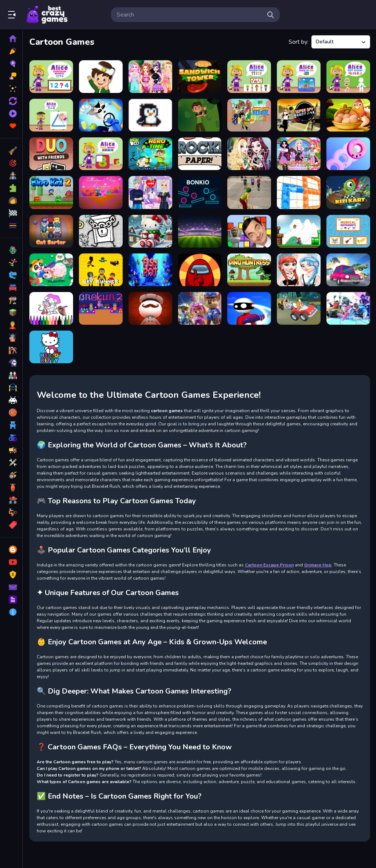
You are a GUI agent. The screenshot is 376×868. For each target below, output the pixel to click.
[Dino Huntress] (249, 270)
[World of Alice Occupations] (249, 77)
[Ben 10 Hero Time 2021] (150, 154)
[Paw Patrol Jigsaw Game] (200, 308)
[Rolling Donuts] (348, 154)
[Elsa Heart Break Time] (150, 192)
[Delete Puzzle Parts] (101, 77)
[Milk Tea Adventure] (101, 231)
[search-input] (189, 15)
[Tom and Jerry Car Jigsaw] (299, 308)
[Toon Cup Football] (200, 231)
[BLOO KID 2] (51, 192)
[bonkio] (200, 192)
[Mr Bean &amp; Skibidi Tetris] (249, 231)
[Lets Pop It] (299, 192)
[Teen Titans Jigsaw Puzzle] (348, 308)
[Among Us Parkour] (200, 270)
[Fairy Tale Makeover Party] (150, 77)
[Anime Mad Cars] (348, 270)
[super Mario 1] (299, 231)
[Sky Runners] (101, 270)
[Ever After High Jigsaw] (249, 154)
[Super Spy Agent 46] (299, 115)
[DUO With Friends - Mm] (51, 154)
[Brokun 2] (101, 308)
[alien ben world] (200, 115)
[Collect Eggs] (348, 115)
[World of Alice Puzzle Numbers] (101, 154)
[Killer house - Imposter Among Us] (150, 308)
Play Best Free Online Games (47, 15)
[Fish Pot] (150, 270)
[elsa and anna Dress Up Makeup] (299, 270)
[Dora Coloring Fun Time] (51, 308)
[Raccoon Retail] (101, 115)
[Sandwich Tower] (200, 77)
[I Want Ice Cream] (150, 115)
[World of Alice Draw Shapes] (51, 115)
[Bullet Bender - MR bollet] (249, 308)
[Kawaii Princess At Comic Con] (299, 154)
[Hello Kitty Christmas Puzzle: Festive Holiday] (150, 231)
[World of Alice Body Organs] (348, 77)
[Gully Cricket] (249, 192)
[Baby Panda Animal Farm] (51, 270)
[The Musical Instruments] (348, 231)
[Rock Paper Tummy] (200, 154)
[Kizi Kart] (348, 192)
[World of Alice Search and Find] (299, 77)
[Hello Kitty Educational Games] (51, 347)
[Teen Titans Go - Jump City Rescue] (249, 115)
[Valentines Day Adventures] (101, 192)
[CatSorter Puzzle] (51, 231)
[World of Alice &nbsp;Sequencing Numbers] (51, 77)
